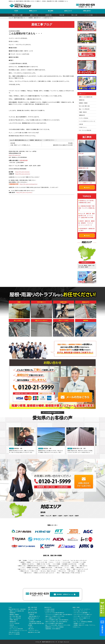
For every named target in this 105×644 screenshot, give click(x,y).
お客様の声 (32, 615)
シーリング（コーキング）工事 (40, 562)
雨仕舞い (25, 560)
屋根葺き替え (49, 15)
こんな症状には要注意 (49, 611)
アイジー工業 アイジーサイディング (82, 616)
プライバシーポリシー (34, 631)
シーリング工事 (89, 15)
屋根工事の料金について (34, 618)
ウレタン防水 (76, 562)
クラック (31, 560)
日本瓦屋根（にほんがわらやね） (70, 564)
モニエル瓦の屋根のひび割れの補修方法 (54, 623)
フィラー (46, 560)
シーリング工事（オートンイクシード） (87, 121)
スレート (56, 569)
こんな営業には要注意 (49, 609)
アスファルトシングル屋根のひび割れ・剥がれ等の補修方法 (59, 615)
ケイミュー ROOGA (78, 620)
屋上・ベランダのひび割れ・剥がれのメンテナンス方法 (58, 625)
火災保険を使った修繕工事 (35, 622)
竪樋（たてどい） (22, 569)
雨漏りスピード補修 (18, 15)
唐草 (20, 560)
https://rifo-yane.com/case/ (22, 172)
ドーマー (67, 567)
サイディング (66, 560)
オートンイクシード (33, 611)
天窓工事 (81, 124)
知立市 (71, 516)
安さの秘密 (32, 620)
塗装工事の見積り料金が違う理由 (36, 623)
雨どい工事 (74, 15)
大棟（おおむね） (59, 567)
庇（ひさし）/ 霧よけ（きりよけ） (49, 571)
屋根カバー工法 (34, 15)
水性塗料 (29, 562)
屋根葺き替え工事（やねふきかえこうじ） (37, 566)
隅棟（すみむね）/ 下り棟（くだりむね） (71, 573)
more (88, 187)
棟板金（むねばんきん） (54, 566)
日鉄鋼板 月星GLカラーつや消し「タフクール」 (85, 625)
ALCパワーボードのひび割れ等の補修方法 (55, 613)
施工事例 (51, 11)
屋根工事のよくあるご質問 (34, 632)
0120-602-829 (24, 160)
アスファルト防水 (66, 562)
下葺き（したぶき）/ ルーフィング (80, 569)
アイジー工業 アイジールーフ (80, 611)
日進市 (60, 516)
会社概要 (30, 625)
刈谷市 (66, 516)
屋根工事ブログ (48, 607)
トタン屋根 (82, 564)
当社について (68, 11)
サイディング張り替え (84, 118)
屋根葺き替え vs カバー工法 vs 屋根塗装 (55, 627)
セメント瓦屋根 (57, 564)
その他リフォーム (83, 127)
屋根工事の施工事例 (33, 613)
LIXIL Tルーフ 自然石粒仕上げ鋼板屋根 (83, 622)
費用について (33, 11)
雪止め (69, 569)
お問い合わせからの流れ (14, 632)
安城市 (77, 516)
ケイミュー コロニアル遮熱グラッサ (82, 618)
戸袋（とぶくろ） (62, 571)
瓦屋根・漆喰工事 (83, 112)
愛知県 (43, 512)
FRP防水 (38, 569)
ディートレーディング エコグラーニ (82, 609)
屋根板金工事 (82, 115)
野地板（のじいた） (25, 571)
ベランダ (58, 562)
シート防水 (83, 562)
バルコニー (51, 562)
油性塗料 (23, 562)
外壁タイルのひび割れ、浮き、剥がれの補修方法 (56, 622)
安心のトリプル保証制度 (14, 634)
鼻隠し (73, 567)
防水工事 (62, 15)
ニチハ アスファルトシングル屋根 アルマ (83, 615)
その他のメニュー (77, 627)
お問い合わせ (87, 11)
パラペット (31, 569)
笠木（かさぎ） (35, 571)
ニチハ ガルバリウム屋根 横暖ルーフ (82, 613)
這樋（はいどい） (28, 573)
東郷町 (42, 516)
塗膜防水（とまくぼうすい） (28, 564)
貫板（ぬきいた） (84, 566)
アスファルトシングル (47, 569)
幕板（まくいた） (82, 571)
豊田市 (55, 516)
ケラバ (23, 567)
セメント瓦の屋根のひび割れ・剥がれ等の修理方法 (57, 620)
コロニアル (63, 569)
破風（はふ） (75, 566)
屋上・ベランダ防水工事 (84, 109)
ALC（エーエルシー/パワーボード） (79, 560)
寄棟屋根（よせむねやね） (33, 567)
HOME (16, 11)
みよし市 (48, 516)
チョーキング (39, 560)
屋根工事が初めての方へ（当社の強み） (18, 609)
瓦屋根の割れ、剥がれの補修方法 (53, 629)
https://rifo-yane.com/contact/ (24, 192)
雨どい (59, 573)
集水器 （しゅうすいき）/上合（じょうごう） (45, 573)
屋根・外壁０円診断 (33, 607)
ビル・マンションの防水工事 (85, 130)
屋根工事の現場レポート (35, 616)
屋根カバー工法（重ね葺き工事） (86, 97)
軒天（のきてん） (66, 566)
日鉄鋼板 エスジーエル (79, 623)
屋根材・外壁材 (76, 607)
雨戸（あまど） (72, 571)
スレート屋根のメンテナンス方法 (53, 618)
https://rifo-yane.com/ (15, 155)
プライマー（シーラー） (55, 560)
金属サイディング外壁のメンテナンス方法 (55, 616)
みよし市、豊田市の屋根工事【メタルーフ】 (47, 642)
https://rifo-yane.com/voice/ (23, 174)
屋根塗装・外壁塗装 (83, 103)
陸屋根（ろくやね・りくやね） (44, 564)
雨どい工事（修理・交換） (85, 106)
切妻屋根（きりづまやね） (47, 567)
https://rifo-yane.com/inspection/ (29, 184)
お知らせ (31, 627)
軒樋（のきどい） (81, 567)
